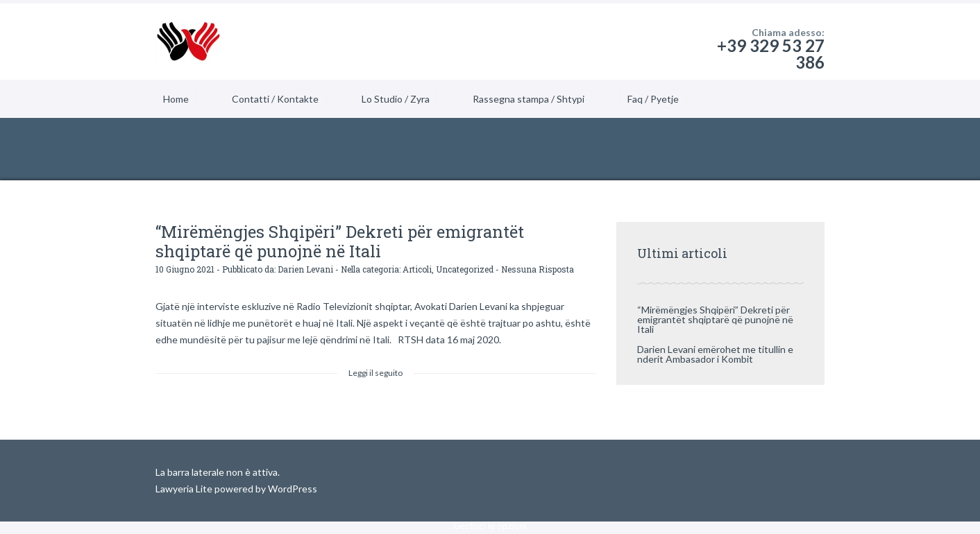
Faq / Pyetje (653, 99)
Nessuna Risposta (538, 269)
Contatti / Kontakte (275, 99)
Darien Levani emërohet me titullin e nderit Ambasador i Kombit (715, 354)
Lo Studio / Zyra (396, 99)
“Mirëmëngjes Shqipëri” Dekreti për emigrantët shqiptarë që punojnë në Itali (340, 241)
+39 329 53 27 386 (771, 54)
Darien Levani (305, 269)
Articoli (417, 269)
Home (176, 99)
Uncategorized (465, 269)
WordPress (292, 489)
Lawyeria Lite (185, 489)
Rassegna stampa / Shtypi (529, 99)
